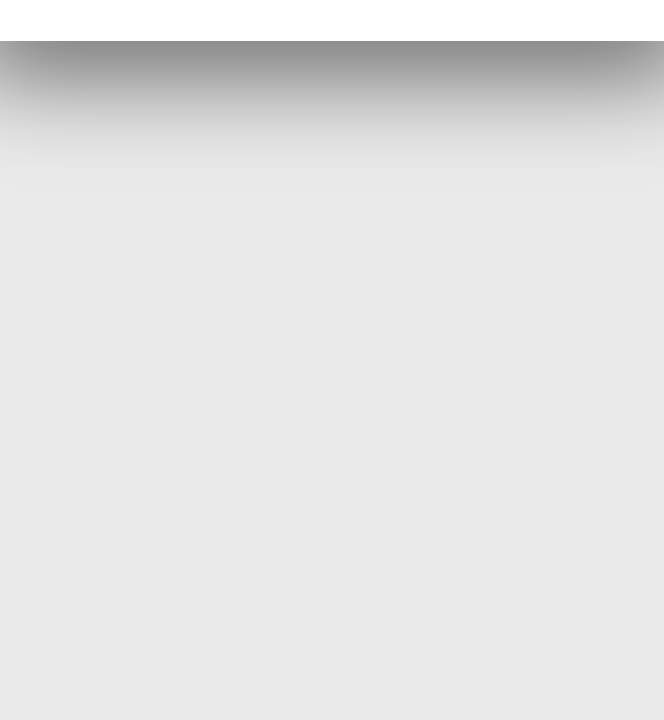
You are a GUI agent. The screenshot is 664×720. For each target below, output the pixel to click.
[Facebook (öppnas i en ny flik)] (332, 21)
